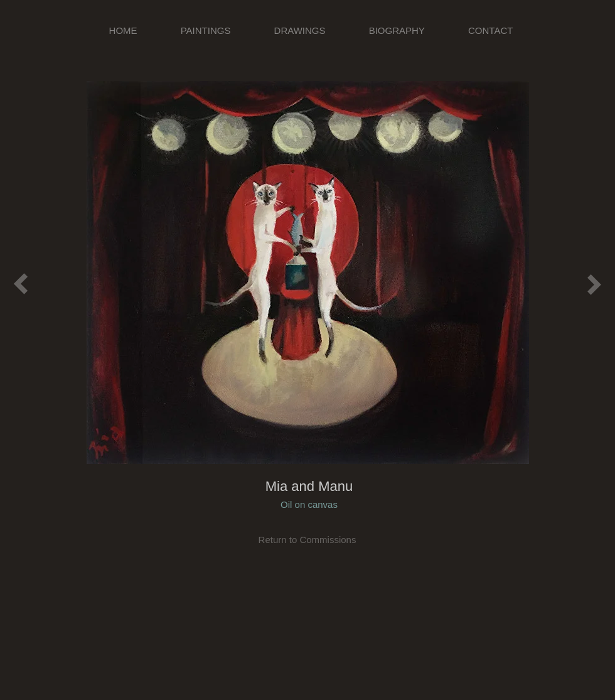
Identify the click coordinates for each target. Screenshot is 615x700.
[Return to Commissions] (307, 540)
